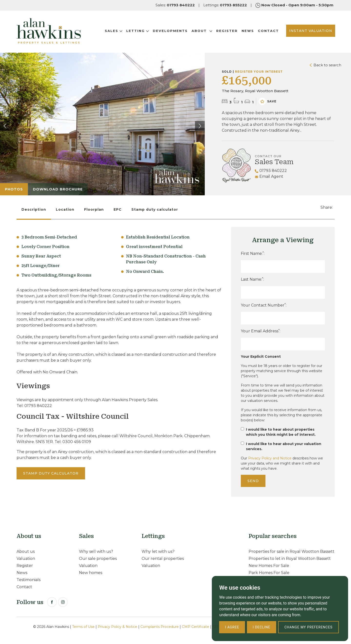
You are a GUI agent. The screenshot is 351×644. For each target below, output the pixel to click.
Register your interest (259, 72)
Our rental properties (163, 559)
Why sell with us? (96, 551)
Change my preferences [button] (308, 627)
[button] (200, 126)
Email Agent (269, 176)
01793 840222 (271, 171)
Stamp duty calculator (155, 210)
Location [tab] (65, 210)
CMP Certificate (195, 627)
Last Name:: (252, 279)
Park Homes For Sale (269, 573)
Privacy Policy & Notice (117, 627)
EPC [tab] (118, 210)
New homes (91, 573)
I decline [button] (262, 627)
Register (225, 31)
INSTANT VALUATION (309, 31)
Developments (169, 31)
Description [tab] (34, 210)
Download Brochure (58, 189)
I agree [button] (232, 627)
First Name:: (253, 253)
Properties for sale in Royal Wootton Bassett (292, 551)
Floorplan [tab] (94, 210)
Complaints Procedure (160, 627)
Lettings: (225, 5)
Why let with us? (158, 551)
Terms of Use (83, 627)
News (246, 31)
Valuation (26, 559)
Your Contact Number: (264, 305)
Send (253, 481)
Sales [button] (112, 31)
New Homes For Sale (269, 566)
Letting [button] (136, 31)
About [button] (200, 31)
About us (26, 551)
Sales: (175, 5)
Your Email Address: (261, 331)
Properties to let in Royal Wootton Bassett (290, 559)
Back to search (325, 65)
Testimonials (29, 580)
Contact (267, 31)
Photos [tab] (14, 189)
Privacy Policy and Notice (270, 458)
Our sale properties (98, 559)
